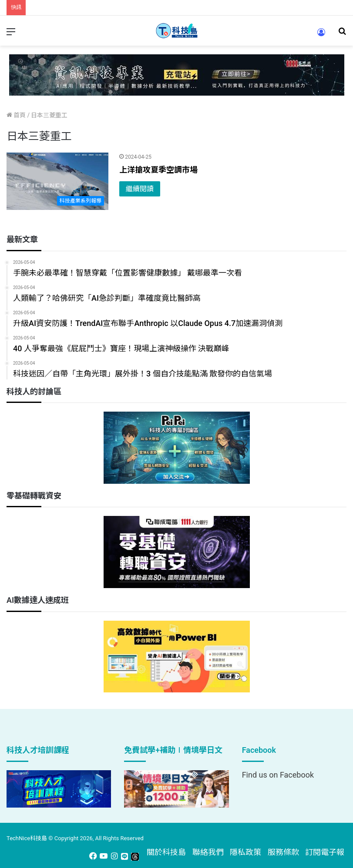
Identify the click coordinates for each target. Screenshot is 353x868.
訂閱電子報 (325, 852)
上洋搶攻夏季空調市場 (158, 170)
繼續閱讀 (140, 189)
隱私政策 (245, 852)
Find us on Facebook (278, 775)
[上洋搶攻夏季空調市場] (57, 181)
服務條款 (283, 852)
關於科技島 (166, 852)
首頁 (16, 115)
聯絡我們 (208, 852)
